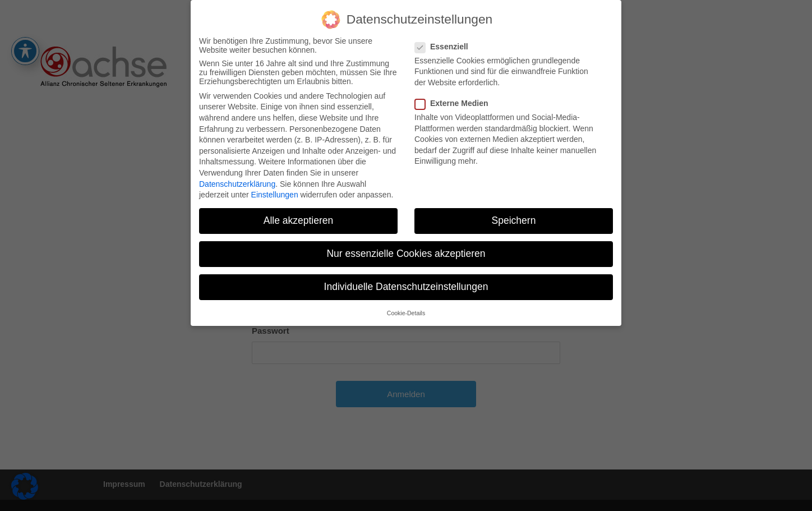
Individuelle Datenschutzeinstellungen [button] (406, 282)
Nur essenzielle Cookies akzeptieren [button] (406, 248)
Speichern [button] (514, 215)
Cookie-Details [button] (406, 307)
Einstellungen (275, 190)
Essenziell (446, 41)
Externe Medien (456, 98)
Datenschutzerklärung (237, 178)
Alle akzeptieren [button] (299, 215)
